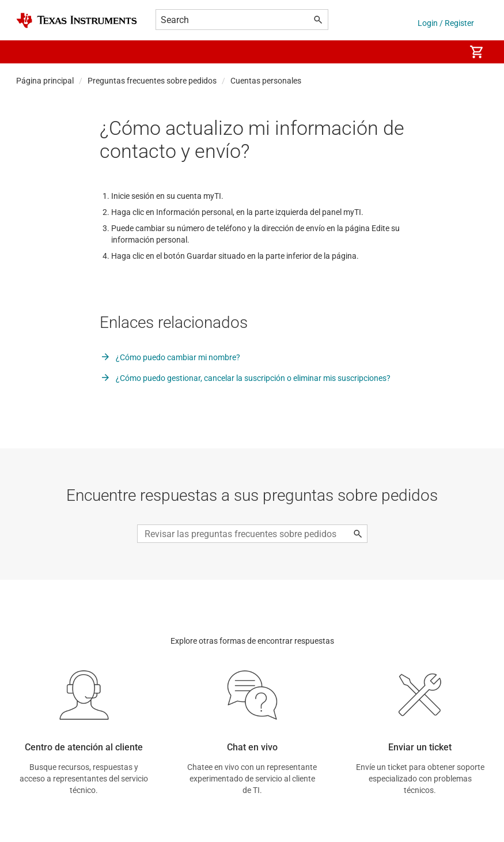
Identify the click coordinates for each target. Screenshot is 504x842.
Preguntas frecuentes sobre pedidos (152, 81)
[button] (28, 52)
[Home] (77, 20)
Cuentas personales (266, 81)
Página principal (45, 81)
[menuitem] (444, 52)
